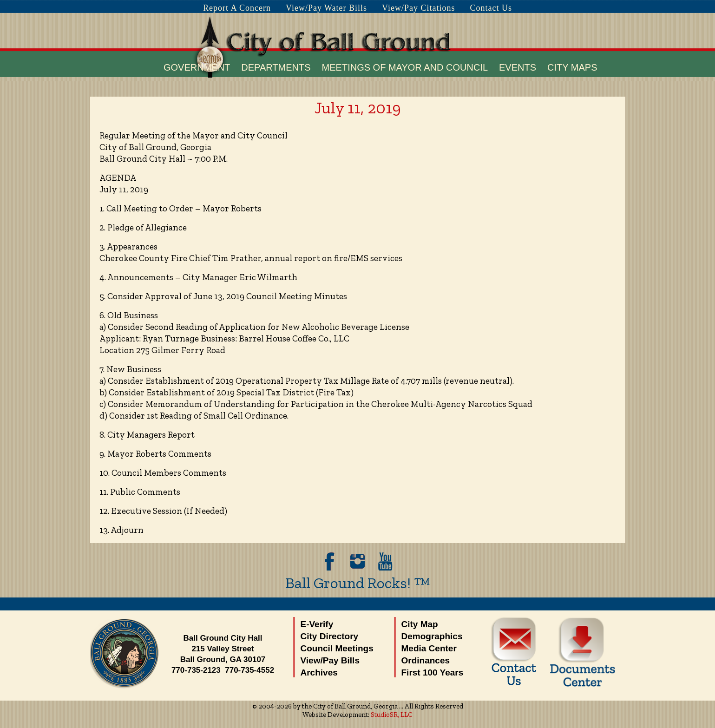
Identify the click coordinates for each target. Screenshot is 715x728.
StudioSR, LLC (392, 715)
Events (518, 67)
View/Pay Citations (418, 8)
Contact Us (491, 8)
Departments (276, 67)
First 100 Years (433, 672)
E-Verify (317, 624)
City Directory (330, 636)
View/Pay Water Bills (326, 8)
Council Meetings (337, 648)
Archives (319, 672)
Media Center (429, 648)
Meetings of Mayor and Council (405, 67)
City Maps (572, 67)
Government (197, 67)
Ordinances (426, 660)
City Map (420, 624)
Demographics (432, 636)
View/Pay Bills (330, 660)
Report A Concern (237, 8)
